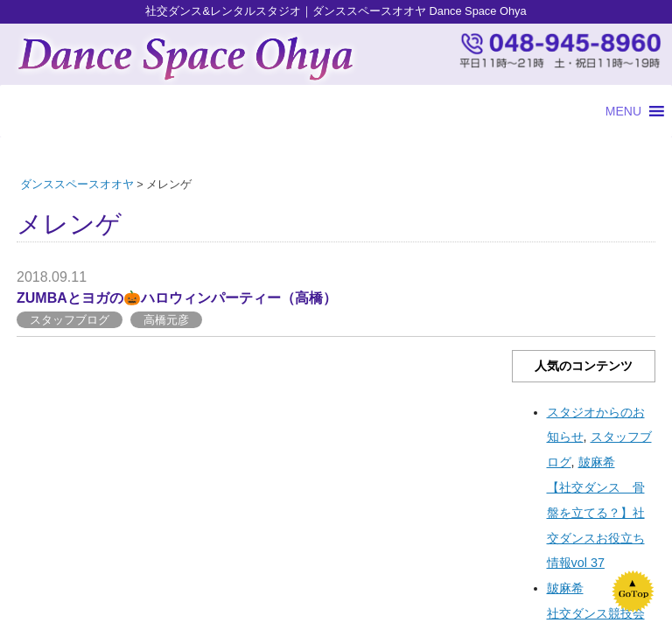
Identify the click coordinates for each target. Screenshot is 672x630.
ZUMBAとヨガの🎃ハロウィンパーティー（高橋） (177, 298)
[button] (623, 111)
